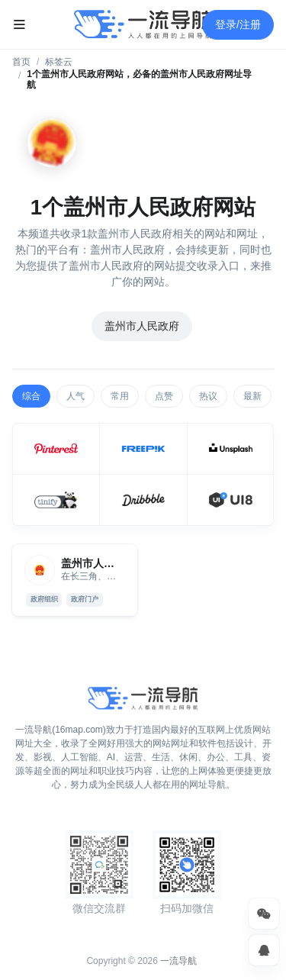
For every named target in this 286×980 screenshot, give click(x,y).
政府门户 (85, 599)
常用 (120, 396)
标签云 (59, 62)
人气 (76, 396)
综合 (31, 396)
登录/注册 (238, 24)
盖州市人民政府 (142, 326)
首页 (21, 62)
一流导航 (178, 961)
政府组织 (44, 599)
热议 (208, 396)
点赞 (164, 396)
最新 (252, 396)
